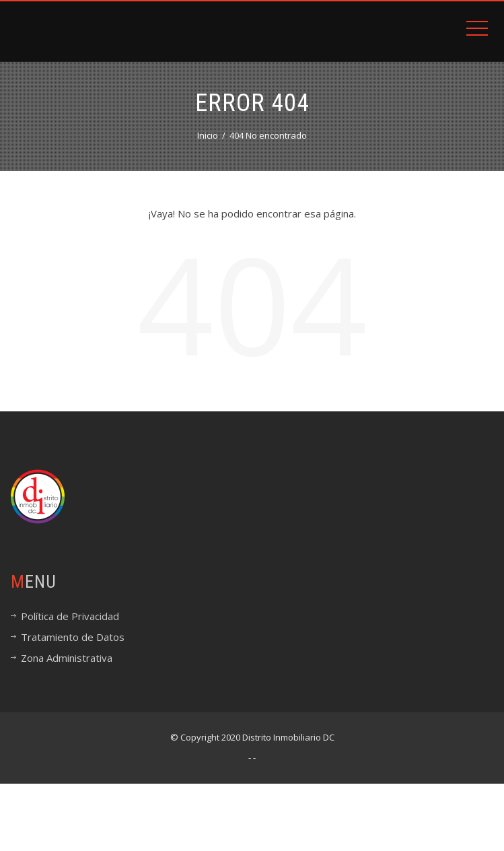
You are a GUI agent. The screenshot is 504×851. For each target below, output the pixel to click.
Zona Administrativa (67, 658)
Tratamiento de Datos (73, 637)
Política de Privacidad (70, 616)
